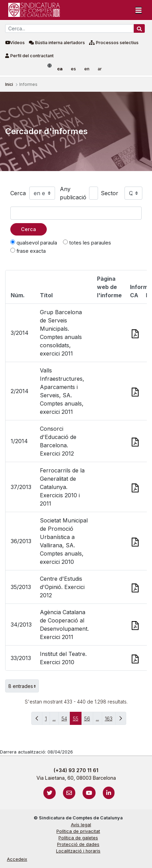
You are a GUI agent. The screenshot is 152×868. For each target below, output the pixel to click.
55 (77, 720)
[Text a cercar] (76, 213)
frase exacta (28, 251)
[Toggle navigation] (139, 10)
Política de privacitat (78, 831)
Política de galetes (78, 838)
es (73, 69)
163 (110, 720)
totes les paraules (87, 242)
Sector (110, 193)
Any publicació (73, 193)
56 (89, 720)
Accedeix (17, 859)
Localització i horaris (78, 851)
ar (100, 69)
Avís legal (81, 825)
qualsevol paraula (34, 242)
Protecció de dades (78, 844)
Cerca (18, 193)
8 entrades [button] (24, 686)
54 (66, 720)
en (87, 69)
